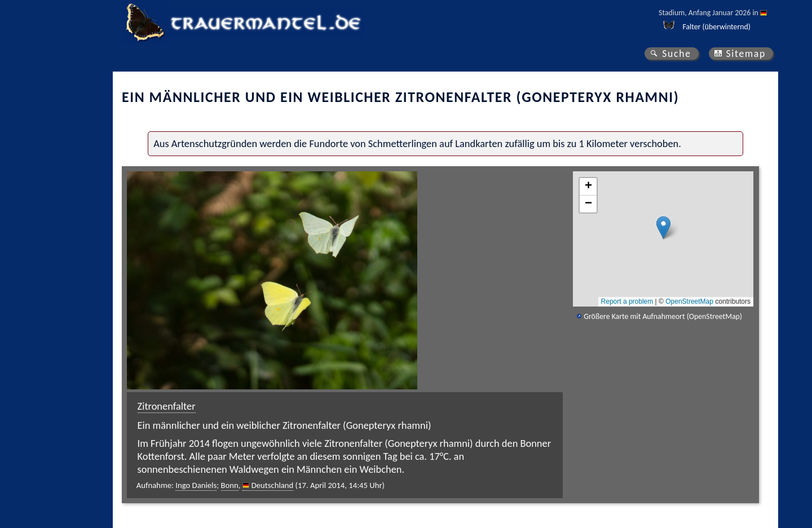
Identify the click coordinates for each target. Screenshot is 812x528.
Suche (677, 54)
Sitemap (746, 54)
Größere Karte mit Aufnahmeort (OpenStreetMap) (663, 316)
